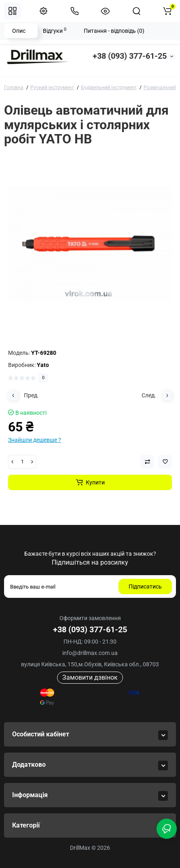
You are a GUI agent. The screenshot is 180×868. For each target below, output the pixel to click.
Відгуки (55, 30)
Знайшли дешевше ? (35, 440)
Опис (19, 31)
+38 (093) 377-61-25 (130, 56)
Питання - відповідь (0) (114, 31)
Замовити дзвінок (90, 677)
